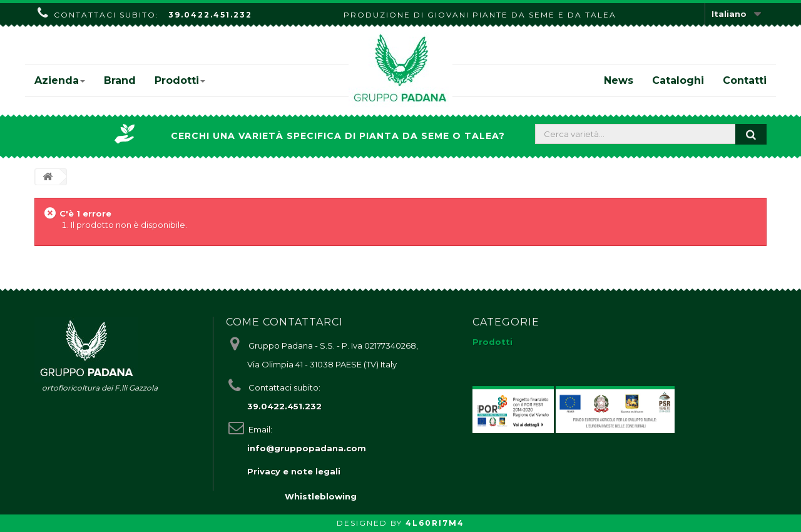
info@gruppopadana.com (307, 448)
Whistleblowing (321, 496)
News (619, 80)
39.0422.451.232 (210, 15)
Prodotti (180, 80)
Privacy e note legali (294, 471)
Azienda (60, 80)
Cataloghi (678, 80)
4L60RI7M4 (435, 523)
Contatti (745, 80)
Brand (120, 80)
